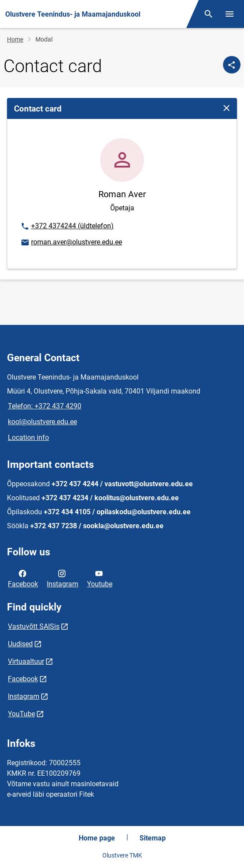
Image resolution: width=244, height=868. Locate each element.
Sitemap (153, 838)
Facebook (23, 578)
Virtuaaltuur (26, 661)
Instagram (63, 578)
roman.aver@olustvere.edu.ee (71, 243)
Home (15, 39)
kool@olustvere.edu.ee (42, 422)
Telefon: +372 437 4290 (45, 406)
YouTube (21, 714)
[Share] (232, 65)
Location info (28, 437)
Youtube (100, 578)
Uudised (20, 644)
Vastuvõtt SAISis (34, 626)
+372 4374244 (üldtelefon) (67, 227)
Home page (97, 838)
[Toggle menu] (230, 14)
